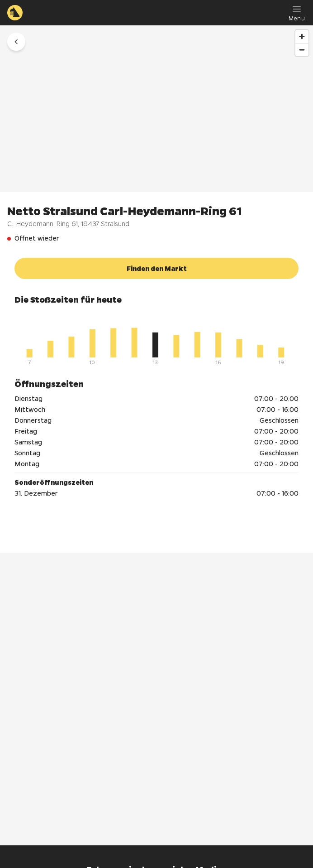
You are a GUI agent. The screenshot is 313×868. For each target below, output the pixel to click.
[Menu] (297, 13)
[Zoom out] (302, 50)
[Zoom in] (302, 36)
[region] (156, 109)
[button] (16, 42)
